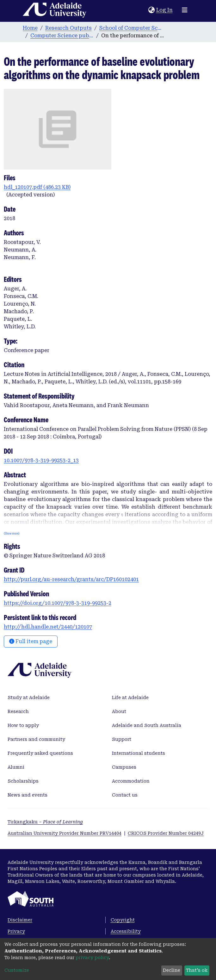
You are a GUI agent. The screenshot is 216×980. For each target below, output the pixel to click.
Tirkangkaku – (45, 822)
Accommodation (131, 781)
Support (122, 739)
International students (139, 753)
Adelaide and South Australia (147, 725)
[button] (152, 10)
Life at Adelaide (130, 698)
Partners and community (36, 739)
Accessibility (126, 931)
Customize (17, 970)
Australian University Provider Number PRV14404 (65, 833)
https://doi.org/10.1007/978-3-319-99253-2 (58, 603)
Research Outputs (68, 28)
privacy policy (92, 958)
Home (30, 28)
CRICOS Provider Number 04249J (166, 833)
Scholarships (23, 781)
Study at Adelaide (29, 698)
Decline (172, 970)
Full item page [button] (31, 641)
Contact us (125, 795)
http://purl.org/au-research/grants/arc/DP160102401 (71, 579)
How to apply (23, 725)
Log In (165, 10)
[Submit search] (144, 10)
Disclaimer (20, 920)
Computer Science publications (62, 36)
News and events (28, 795)
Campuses (124, 767)
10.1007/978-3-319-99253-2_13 (41, 460)
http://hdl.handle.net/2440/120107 (48, 627)
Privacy (16, 931)
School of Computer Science (131, 28)
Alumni (16, 767)
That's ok (197, 970)
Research (18, 711)
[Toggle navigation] (185, 10)
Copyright (123, 920)
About (119, 711)
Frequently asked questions (40, 753)
